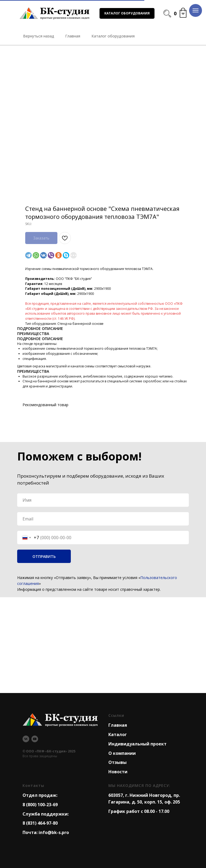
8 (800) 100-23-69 (40, 805)
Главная (118, 725)
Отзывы (117, 762)
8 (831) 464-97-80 (40, 823)
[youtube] (35, 739)
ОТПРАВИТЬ (44, 556)
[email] (103, 519)
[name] (103, 500)
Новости (118, 772)
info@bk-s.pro (54, 832)
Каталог (118, 734)
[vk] (26, 739)
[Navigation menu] (196, 10)
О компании (122, 753)
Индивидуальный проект (137, 744)
